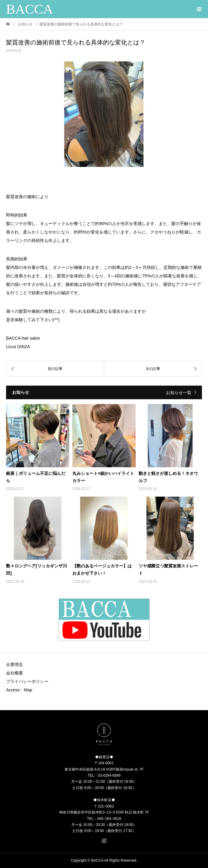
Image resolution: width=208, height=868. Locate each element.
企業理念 (15, 664)
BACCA (30, 9)
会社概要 (15, 673)
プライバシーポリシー (27, 681)
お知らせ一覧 (179, 393)
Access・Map (19, 690)
